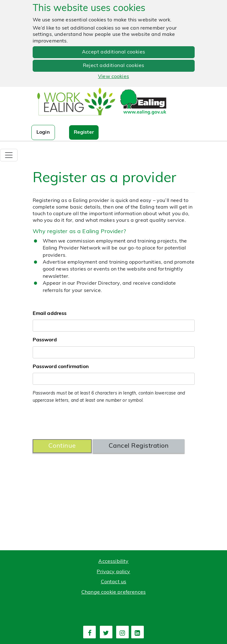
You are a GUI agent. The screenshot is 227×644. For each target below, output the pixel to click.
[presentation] (80, 422)
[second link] (106, 632)
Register (84, 132)
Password (45, 340)
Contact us (114, 582)
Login (43, 132)
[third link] (122, 632)
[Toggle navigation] (9, 155)
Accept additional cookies (114, 52)
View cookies (113, 77)
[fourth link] (138, 632)
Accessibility (113, 562)
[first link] (89, 632)
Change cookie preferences (113, 592)
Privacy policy (113, 572)
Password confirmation (61, 367)
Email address (50, 314)
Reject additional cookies (114, 66)
